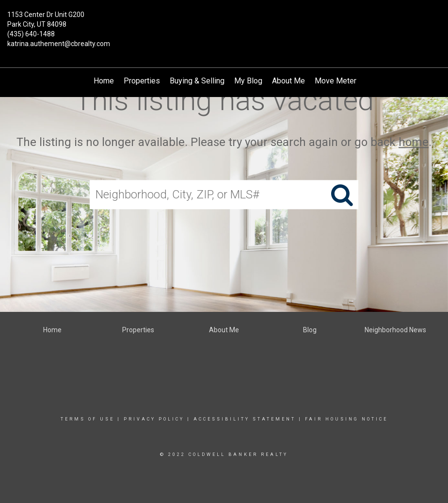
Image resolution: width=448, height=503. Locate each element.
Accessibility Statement (245, 419)
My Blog (248, 81)
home (414, 142)
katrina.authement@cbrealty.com (59, 44)
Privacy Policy (154, 419)
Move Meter (336, 81)
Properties (142, 81)
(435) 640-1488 (31, 34)
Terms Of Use (88, 419)
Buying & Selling (197, 81)
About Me (288, 81)
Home (104, 81)
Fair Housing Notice (346, 419)
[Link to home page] (224, 20)
